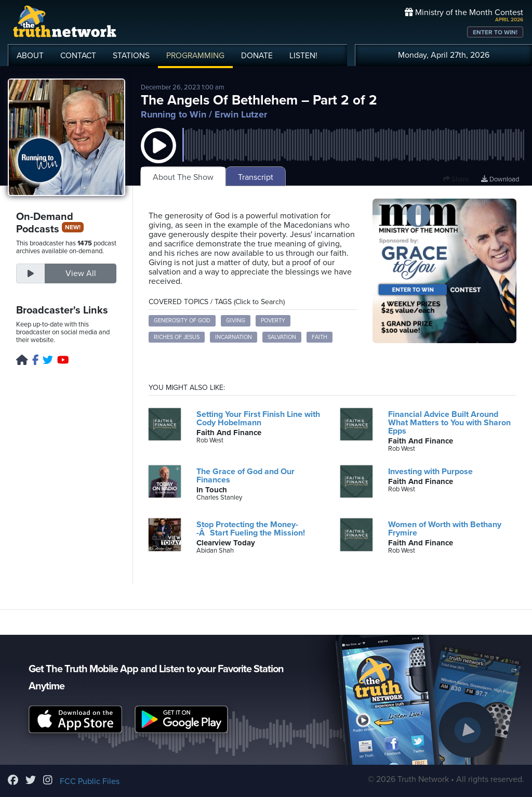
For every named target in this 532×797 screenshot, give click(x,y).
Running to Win (174, 114)
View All (81, 273)
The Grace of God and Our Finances (245, 476)
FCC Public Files (90, 781)
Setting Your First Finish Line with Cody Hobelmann (258, 419)
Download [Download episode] (500, 179)
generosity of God (182, 321)
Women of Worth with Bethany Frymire (445, 529)
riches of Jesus (177, 337)
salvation (282, 337)
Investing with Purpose (430, 472)
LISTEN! (303, 56)
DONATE (257, 56)
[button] (158, 156)
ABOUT (30, 56)
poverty (273, 321)
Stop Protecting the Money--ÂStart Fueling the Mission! (251, 529)
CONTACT (78, 56)
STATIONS (131, 56)
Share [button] (456, 179)
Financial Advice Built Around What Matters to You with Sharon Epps (449, 423)
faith (320, 337)
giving (236, 321)
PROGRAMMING (195, 56)
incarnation (234, 337)
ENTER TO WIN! (495, 32)
